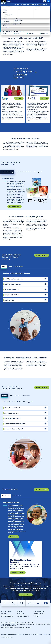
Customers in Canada (23, 616)
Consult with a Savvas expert (11, 25)
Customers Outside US (7, 616)
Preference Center (39, 611)
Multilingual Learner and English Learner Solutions (12, 9)
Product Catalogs (39, 614)
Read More (14, 537)
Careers (19, 611)
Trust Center (21, 614)
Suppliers (3, 614)
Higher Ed (8, 1)
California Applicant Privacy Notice (17, 634)
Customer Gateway (6, 611)
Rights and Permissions (37, 634)
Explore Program (14, 206)
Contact (46, 4)
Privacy (28, 634)
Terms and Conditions (7, 637)
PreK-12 (3, 1)
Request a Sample (18, 573)
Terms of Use (47, 634)
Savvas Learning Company (7, 7)
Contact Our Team (26, 595)
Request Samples (42, 255)
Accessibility (4, 634)
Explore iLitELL (44, 98)
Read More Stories (41, 490)
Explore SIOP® (19, 98)
